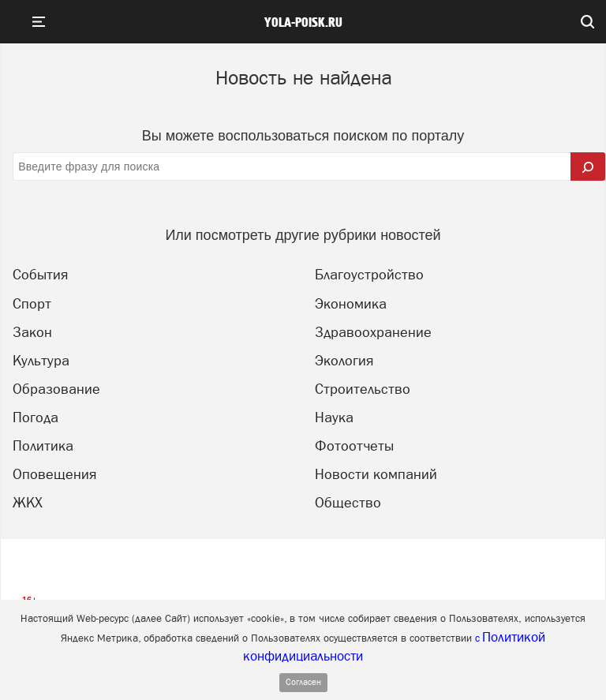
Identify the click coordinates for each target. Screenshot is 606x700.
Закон (32, 332)
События (40, 274)
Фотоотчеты (354, 445)
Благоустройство (369, 274)
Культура (41, 360)
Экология (344, 360)
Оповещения (54, 474)
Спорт (32, 303)
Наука (334, 417)
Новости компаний (376, 474)
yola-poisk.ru (303, 23)
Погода (36, 417)
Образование (56, 389)
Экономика (351, 303)
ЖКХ (28, 502)
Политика (43, 445)
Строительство (363, 389)
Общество (348, 502)
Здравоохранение (373, 332)
